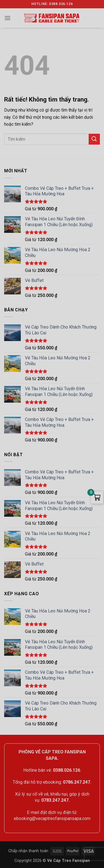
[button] (7, 18)
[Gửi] (94, 139)
